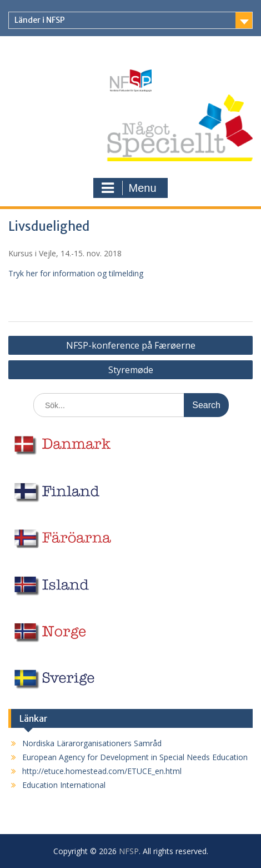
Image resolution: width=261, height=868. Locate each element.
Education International (64, 785)
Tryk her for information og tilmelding (76, 273)
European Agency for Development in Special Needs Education (135, 757)
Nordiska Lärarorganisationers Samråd (92, 743)
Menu (129, 188)
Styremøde (131, 370)
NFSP (129, 851)
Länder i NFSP (40, 20)
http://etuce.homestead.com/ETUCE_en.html (102, 771)
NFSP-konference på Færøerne (131, 345)
